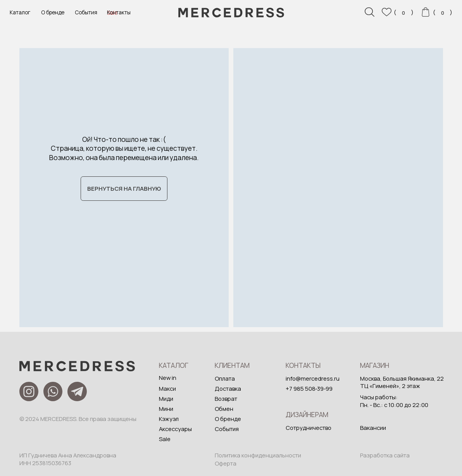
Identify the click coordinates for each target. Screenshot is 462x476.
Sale (165, 439)
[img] (338, 188)
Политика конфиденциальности (258, 455)
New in (168, 378)
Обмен (224, 409)
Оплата (225, 378)
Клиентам (232, 365)
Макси (167, 388)
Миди (166, 398)
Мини (166, 409)
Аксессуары (175, 429)
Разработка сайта (385, 455)
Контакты (119, 12)
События (86, 12)
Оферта (226, 463)
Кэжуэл (169, 419)
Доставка (228, 388)
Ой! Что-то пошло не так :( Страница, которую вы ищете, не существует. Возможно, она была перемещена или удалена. (124, 148)
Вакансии (373, 428)
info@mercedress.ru (313, 378)
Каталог (20, 12)
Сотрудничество (309, 428)
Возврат (226, 398)
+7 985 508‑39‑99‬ (309, 388)
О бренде (53, 12)
